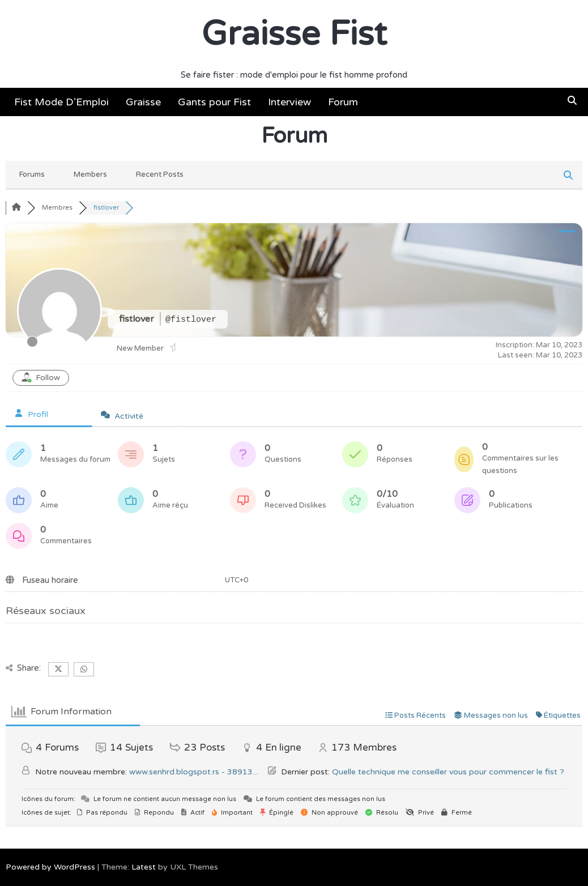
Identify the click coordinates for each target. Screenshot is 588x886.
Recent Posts (160, 174)
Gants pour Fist (214, 102)
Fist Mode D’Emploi (61, 102)
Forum (343, 102)
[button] (572, 101)
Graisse (143, 102)
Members (90, 174)
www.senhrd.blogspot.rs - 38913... (193, 772)
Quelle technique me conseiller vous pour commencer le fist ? (448, 772)
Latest (144, 867)
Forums (32, 174)
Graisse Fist (294, 34)
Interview (289, 102)
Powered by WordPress (50, 867)
